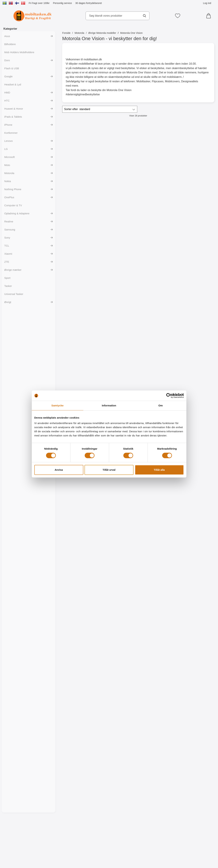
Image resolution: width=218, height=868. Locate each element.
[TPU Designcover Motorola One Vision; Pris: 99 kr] (138, 592)
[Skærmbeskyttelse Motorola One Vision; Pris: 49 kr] (189, 371)
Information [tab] (109, 405)
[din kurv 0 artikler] (209, 16)
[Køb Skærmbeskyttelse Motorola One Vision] (189, 406)
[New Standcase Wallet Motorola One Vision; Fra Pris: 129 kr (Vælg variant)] (138, 297)
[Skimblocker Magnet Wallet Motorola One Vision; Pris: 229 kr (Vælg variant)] (87, 224)
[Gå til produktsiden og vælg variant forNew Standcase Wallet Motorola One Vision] (138, 332)
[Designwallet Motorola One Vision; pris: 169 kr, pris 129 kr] (87, 519)
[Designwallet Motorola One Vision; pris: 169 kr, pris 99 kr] (189, 519)
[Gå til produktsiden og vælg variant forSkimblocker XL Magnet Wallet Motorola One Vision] (87, 332)
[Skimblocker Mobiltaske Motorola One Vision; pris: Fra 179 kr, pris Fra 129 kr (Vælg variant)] (87, 150)
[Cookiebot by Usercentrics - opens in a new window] (169, 396)
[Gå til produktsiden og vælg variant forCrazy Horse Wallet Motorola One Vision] (189, 332)
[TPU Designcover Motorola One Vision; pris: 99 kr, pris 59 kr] (189, 592)
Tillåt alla (159, 470)
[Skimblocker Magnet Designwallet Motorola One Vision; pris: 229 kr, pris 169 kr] (189, 224)
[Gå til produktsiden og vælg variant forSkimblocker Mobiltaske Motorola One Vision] (87, 185)
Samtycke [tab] (57, 405)
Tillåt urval (109, 470)
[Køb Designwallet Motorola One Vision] (189, 480)
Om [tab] (161, 405)
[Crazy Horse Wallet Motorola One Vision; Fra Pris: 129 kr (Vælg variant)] (189, 297)
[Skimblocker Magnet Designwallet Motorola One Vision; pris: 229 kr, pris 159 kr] (138, 224)
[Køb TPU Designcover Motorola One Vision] (138, 627)
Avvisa (59, 470)
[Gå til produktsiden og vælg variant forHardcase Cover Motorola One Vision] (189, 185)
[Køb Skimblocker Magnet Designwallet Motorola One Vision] (138, 259)
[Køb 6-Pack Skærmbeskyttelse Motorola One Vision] (87, 480)
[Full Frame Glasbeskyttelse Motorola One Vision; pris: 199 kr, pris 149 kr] (138, 371)
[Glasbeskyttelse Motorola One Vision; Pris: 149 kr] (87, 371)
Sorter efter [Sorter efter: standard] (77, 109)
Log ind (207, 3)
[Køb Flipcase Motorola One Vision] (138, 185)
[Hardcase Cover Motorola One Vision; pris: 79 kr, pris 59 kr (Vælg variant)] (189, 150)
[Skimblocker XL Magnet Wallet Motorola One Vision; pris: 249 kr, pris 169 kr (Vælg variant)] (87, 297)
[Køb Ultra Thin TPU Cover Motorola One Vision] (138, 480)
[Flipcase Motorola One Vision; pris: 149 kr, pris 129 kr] (138, 150)
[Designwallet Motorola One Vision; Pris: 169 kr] (189, 445)
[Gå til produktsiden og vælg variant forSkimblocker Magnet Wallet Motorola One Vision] (87, 259)
